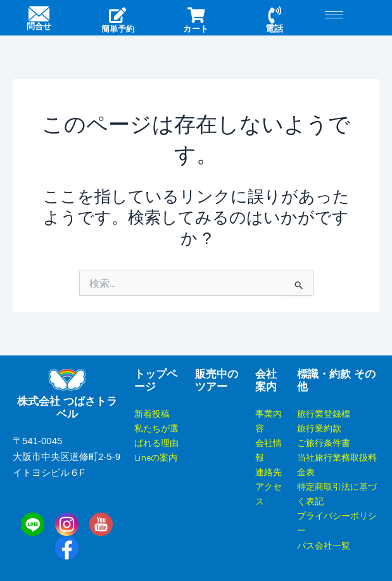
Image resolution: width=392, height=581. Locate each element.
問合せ (39, 29)
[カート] (196, 16)
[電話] (274, 16)
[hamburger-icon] (334, 15)
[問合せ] (39, 16)
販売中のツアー (217, 380)
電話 (274, 29)
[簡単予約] (118, 16)
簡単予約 (118, 29)
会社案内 (266, 380)
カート (196, 29)
